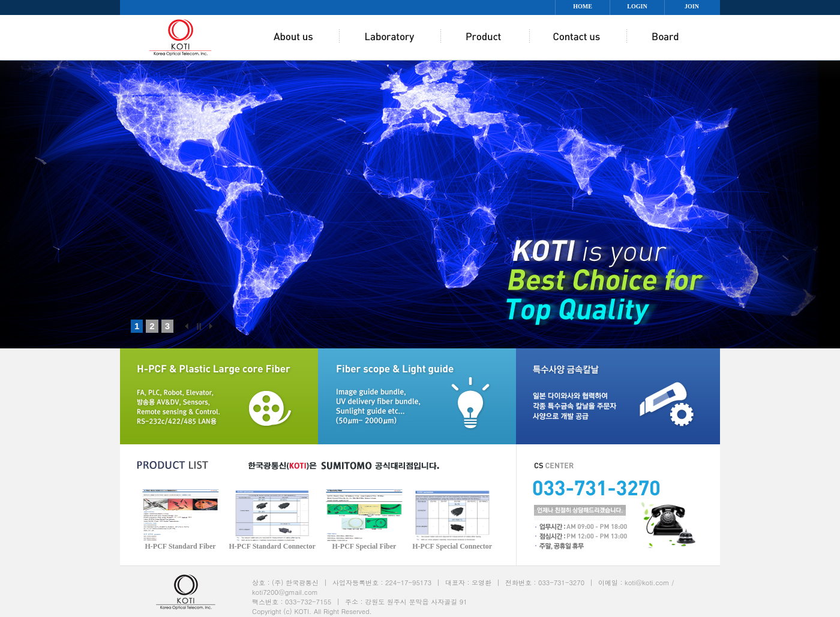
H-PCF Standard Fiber (180, 546)
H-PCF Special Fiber (364, 546)
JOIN (692, 6)
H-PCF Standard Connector (272, 546)
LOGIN (637, 6)
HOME (583, 6)
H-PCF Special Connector (452, 546)
